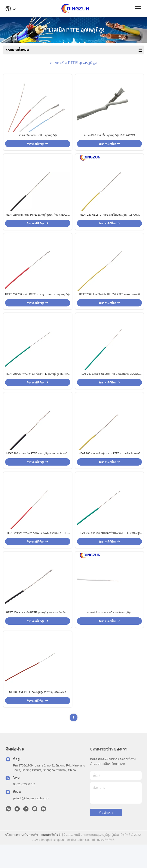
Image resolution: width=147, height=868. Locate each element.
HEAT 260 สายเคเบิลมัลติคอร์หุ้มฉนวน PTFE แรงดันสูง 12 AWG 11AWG (109, 551)
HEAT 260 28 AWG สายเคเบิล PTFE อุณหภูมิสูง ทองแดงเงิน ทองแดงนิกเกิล (38, 386)
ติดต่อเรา (106, 836)
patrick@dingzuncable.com (31, 822)
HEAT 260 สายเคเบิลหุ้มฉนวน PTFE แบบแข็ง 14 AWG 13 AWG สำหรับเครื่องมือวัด (109, 468)
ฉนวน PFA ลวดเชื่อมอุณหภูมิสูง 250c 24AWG (109, 138)
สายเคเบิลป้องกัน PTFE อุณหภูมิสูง (38, 138)
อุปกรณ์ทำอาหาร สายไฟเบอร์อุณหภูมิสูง (109, 633)
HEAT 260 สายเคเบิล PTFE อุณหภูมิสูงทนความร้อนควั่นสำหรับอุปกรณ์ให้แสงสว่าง (38, 468)
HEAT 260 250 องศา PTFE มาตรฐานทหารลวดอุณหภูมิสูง (38, 303)
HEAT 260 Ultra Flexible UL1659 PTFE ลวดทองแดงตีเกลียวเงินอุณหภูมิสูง (109, 303)
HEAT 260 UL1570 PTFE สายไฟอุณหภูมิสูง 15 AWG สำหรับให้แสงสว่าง (109, 221)
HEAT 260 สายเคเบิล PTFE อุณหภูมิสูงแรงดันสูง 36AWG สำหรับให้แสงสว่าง (38, 221)
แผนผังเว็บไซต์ (51, 858)
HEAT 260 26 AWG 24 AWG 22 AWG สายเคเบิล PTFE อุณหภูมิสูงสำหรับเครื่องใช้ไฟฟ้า (38, 551)
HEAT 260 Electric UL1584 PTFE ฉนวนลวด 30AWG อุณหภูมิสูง (109, 386)
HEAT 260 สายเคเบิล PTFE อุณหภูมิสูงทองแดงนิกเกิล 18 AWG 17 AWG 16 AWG (38, 633)
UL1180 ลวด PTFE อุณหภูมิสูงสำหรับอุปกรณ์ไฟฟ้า (38, 716)
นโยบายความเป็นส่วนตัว (22, 858)
